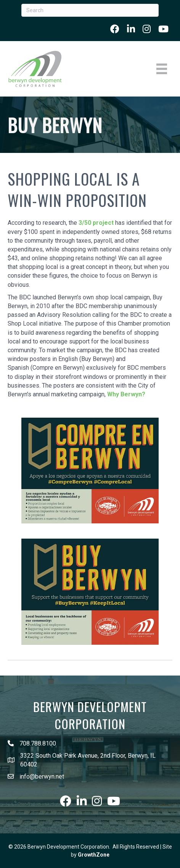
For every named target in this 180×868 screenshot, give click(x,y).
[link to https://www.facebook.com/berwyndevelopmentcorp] (115, 29)
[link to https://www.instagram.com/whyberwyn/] (147, 29)
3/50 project (96, 223)
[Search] (90, 10)
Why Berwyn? (126, 394)
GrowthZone (94, 855)
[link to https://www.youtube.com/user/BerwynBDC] (163, 29)
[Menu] (162, 69)
